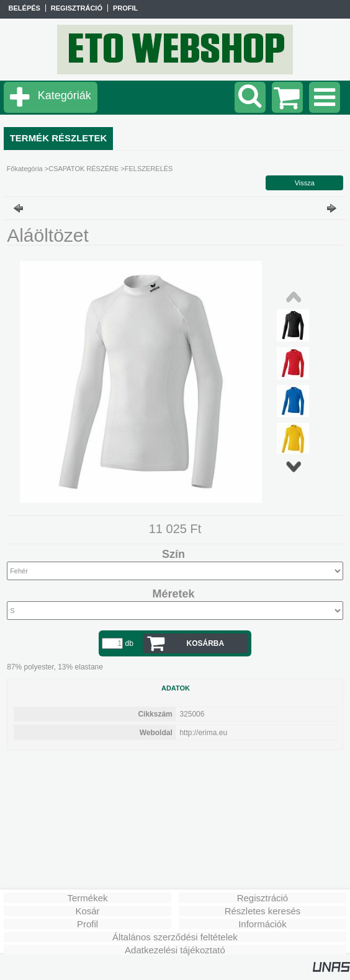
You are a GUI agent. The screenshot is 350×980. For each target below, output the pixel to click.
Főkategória (25, 169)
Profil (87, 924)
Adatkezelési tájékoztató (175, 950)
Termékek (87, 898)
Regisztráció (263, 898)
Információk (262, 924)
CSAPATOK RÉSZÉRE (83, 169)
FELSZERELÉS (149, 169)
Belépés (25, 8)
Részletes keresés (263, 911)
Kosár (87, 911)
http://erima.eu (203, 733)
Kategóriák (65, 95)
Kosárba (205, 643)
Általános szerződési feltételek (175, 937)
